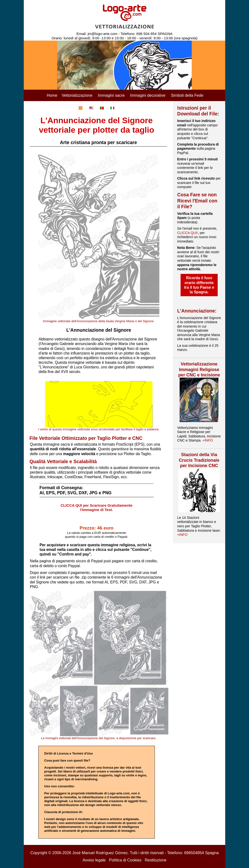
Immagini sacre (111, 95)
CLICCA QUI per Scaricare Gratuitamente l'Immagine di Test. (97, 508)
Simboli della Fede (187, 95)
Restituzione (155, 860)
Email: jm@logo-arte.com (97, 34)
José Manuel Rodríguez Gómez (100, 853)
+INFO (208, 440)
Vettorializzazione (77, 95)
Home (52, 95)
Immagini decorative (148, 95)
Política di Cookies (125, 860)
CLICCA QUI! (187, 233)
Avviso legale (94, 860)
